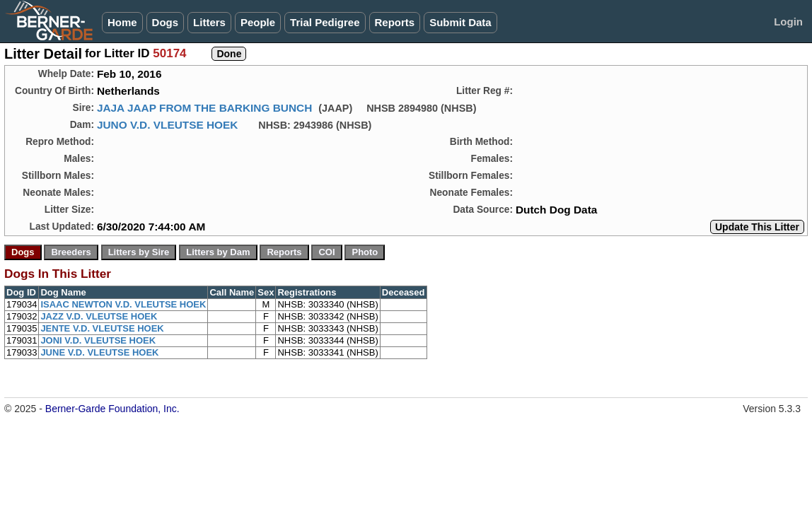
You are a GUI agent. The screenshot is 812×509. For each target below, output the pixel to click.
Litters (209, 22)
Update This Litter (757, 227)
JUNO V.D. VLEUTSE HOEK (168, 125)
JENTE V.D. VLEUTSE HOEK (102, 328)
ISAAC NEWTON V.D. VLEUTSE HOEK (123, 304)
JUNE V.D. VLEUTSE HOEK (99, 352)
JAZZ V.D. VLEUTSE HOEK (99, 316)
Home (122, 22)
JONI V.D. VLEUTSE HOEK (98, 340)
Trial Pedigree (325, 22)
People (258, 22)
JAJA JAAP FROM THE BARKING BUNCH (204, 108)
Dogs (166, 22)
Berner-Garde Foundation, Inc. (112, 409)
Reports (395, 22)
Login (788, 22)
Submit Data (460, 22)
